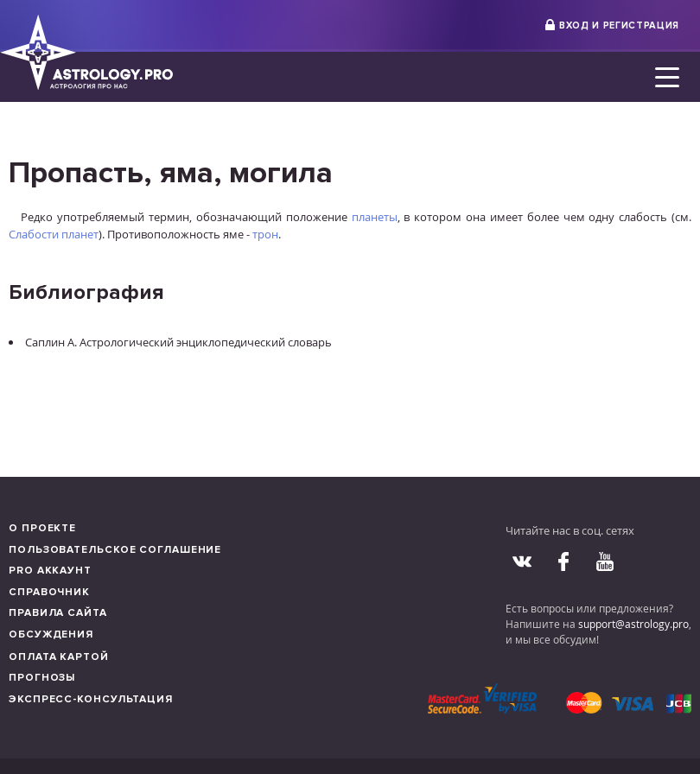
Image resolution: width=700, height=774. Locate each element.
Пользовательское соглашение (115, 550)
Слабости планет (54, 234)
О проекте (42, 528)
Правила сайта (58, 613)
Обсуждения (51, 634)
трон (265, 234)
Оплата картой (59, 657)
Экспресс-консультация (91, 699)
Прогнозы (42, 678)
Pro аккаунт (50, 571)
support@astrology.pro (633, 624)
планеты (375, 217)
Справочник (49, 592)
